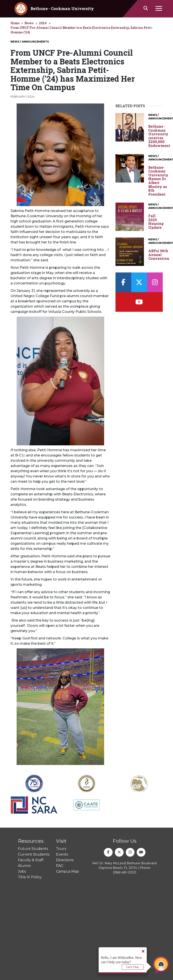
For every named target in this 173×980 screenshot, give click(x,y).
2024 (43, 23)
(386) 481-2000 (125, 872)
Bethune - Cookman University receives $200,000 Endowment (159, 136)
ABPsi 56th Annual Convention (159, 255)
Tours (61, 849)
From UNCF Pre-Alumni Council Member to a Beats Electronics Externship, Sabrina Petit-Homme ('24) (82, 30)
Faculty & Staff (31, 860)
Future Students (33, 849)
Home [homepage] (15, 23)
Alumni (24, 866)
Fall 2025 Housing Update (156, 222)
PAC (60, 866)
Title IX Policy (30, 877)
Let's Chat (133, 967)
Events (62, 854)
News (29, 23)
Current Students (34, 854)
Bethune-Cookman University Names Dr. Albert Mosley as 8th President (158, 181)
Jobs (22, 871)
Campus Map (67, 871)
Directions (65, 860)
